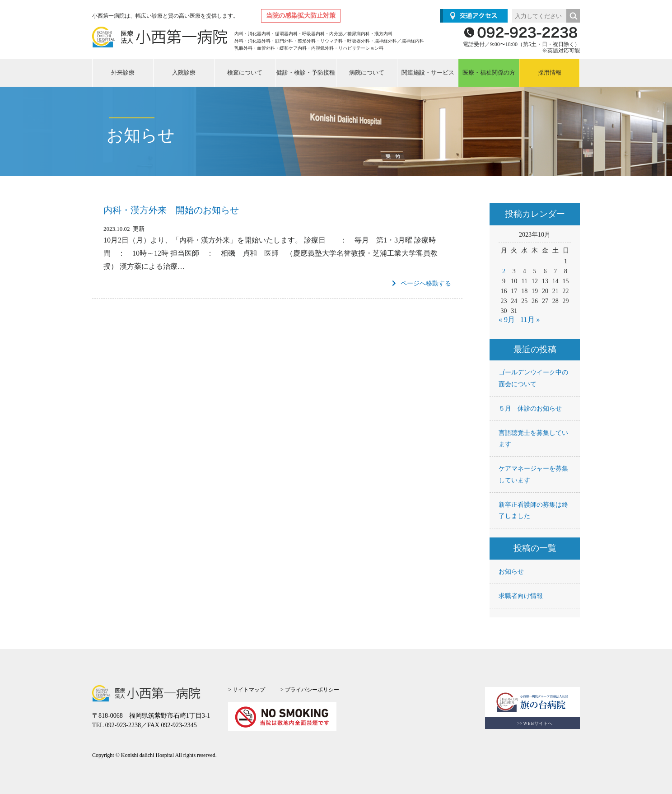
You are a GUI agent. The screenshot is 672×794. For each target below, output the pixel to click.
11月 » (530, 320)
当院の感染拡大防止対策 (301, 16)
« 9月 (507, 320)
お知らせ (511, 572)
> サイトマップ (247, 690)
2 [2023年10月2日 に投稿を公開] (504, 271)
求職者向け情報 (521, 596)
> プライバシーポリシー (310, 690)
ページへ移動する (422, 283)
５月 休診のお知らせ (530, 409)
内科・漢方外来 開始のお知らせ (171, 210)
